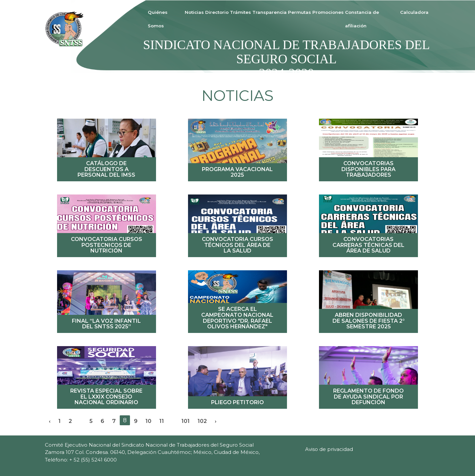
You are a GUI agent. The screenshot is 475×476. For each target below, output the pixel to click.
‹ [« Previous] (50, 421)
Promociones (328, 12)
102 (202, 421)
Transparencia (269, 12)
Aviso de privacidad (329, 449)
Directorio (217, 12)
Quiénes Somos (158, 19)
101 (186, 421)
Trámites (240, 12)
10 (148, 421)
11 (162, 421)
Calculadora (414, 12)
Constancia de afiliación (362, 19)
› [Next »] (216, 421)
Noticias (194, 12)
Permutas (300, 12)
